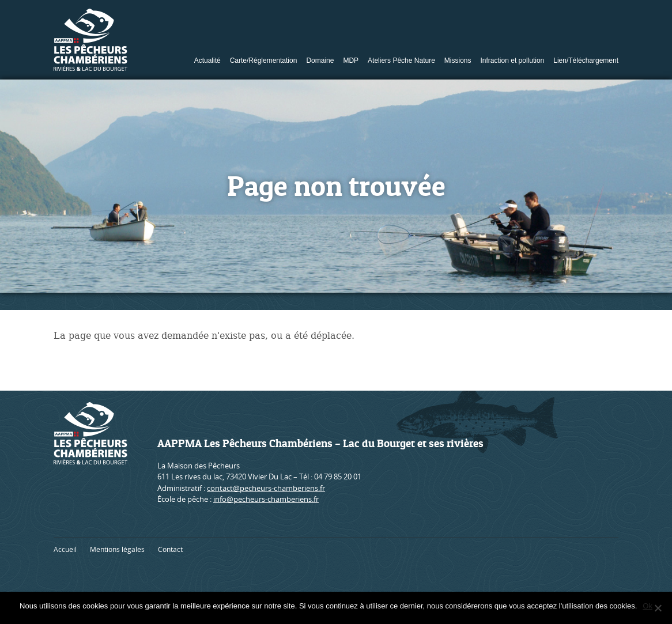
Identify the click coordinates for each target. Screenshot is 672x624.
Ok (648, 606)
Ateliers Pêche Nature (401, 60)
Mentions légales (117, 549)
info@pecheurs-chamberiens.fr (266, 499)
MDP (351, 60)
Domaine (320, 60)
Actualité (207, 60)
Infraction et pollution (513, 60)
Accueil (65, 549)
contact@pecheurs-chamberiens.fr (266, 488)
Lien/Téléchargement (586, 60)
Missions (458, 60)
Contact (170, 549)
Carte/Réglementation (264, 60)
